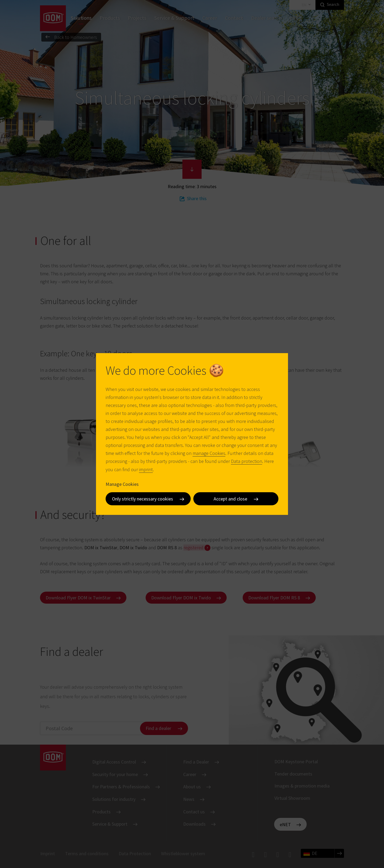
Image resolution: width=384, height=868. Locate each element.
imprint (146, 469)
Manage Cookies (122, 484)
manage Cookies (209, 453)
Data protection (247, 461)
